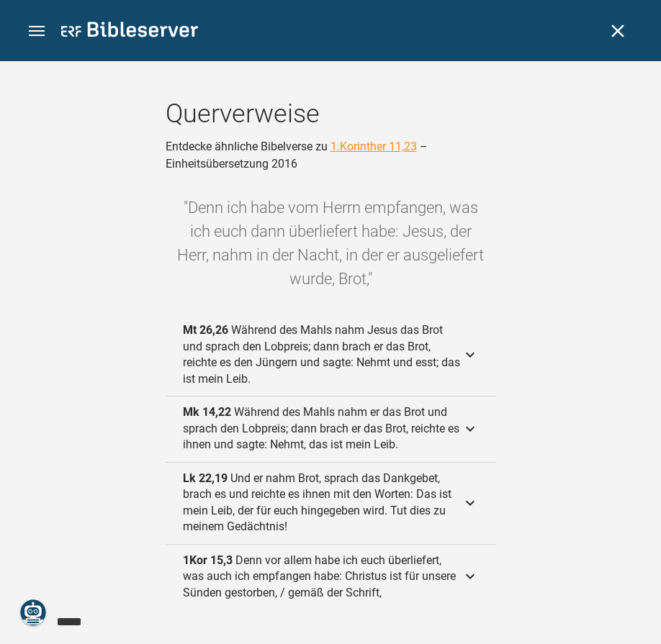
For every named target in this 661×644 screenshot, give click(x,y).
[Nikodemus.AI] (33, 612)
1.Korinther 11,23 (374, 146)
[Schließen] (618, 31)
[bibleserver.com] (130, 32)
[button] (37, 31)
